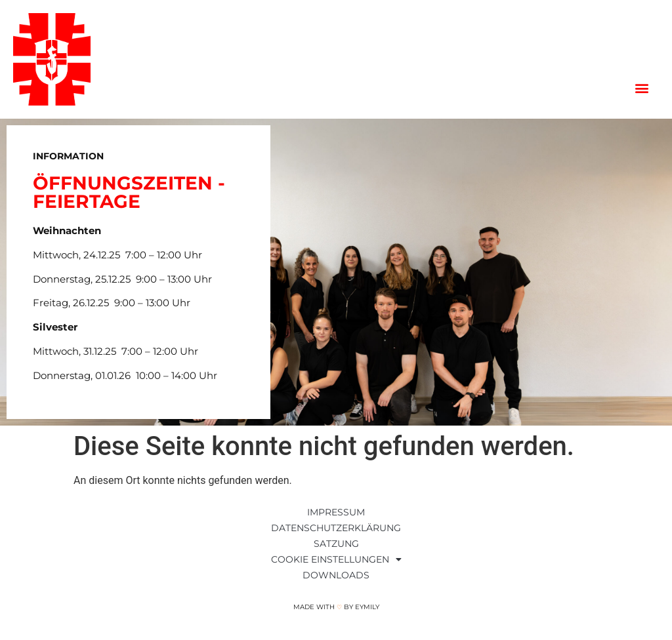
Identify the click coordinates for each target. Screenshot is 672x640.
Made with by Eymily (336, 607)
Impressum (336, 512)
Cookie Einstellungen (336, 559)
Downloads (336, 575)
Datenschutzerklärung (336, 528)
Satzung (336, 544)
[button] (641, 88)
